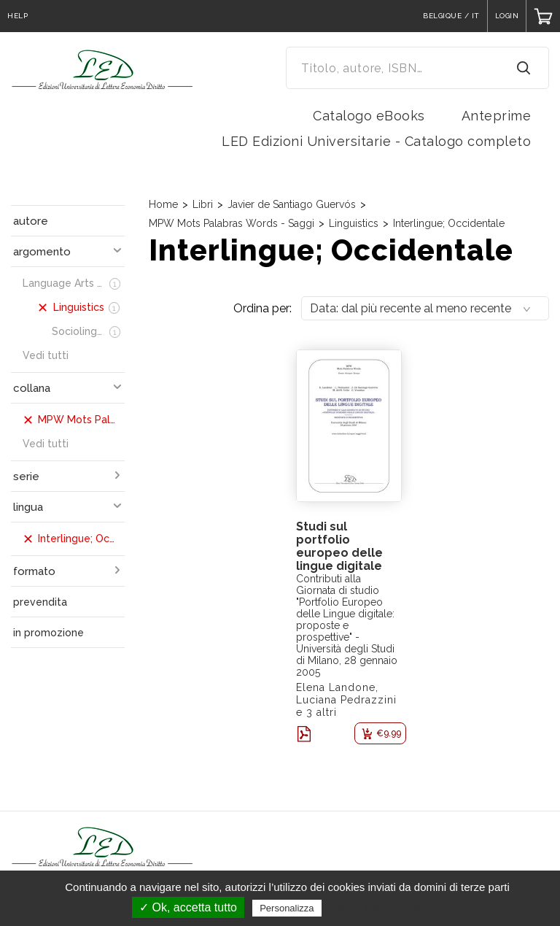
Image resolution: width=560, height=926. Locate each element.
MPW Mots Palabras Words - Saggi (232, 223)
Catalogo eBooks (369, 116)
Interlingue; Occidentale (449, 223)
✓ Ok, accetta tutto (188, 907)
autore (31, 221)
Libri (203, 204)
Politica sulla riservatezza (386, 908)
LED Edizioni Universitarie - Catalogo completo (376, 141)
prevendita (40, 602)
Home (163, 204)
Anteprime (497, 116)
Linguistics (354, 223)
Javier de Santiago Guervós (292, 204)
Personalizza (287, 908)
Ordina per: (262, 308)
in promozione (48, 633)
